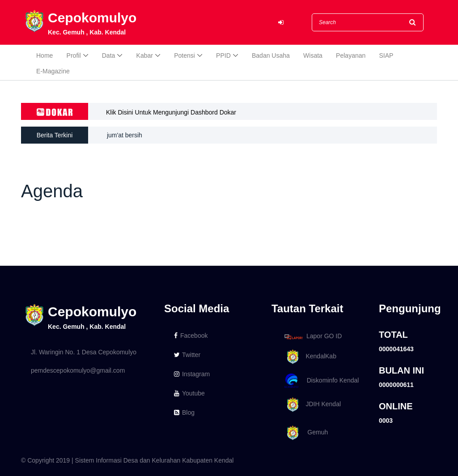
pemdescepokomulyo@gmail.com (78, 370)
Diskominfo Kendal (321, 381)
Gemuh (305, 433)
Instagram (192, 374)
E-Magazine (53, 71)
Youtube (189, 393)
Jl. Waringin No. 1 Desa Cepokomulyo (84, 352)
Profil (74, 55)
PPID (223, 55)
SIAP (386, 55)
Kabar (145, 55)
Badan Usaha (271, 55)
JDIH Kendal (311, 405)
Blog (184, 412)
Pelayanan (351, 55)
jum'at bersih (125, 135)
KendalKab (309, 357)
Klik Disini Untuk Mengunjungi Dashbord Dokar (171, 112)
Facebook (191, 336)
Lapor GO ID (313, 337)
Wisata (313, 55)
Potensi (184, 55)
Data (109, 55)
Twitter (187, 355)
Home (45, 55)
